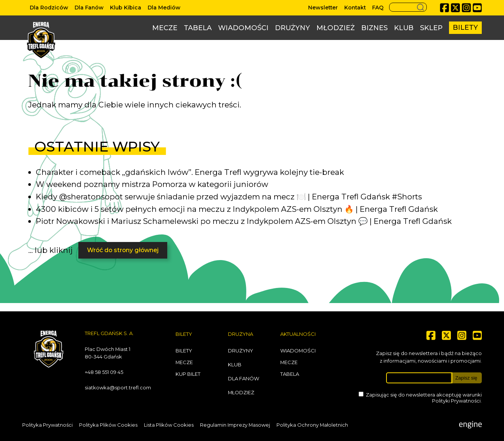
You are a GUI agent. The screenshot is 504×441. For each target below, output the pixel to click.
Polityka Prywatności (47, 425)
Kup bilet (188, 374)
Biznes (374, 28)
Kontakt (355, 8)
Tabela (198, 28)
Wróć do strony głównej (123, 250)
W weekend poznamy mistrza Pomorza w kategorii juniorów (152, 184)
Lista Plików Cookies (169, 425)
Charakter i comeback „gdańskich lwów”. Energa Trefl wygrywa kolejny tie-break (190, 172)
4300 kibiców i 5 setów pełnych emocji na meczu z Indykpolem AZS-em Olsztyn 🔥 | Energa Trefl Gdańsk (237, 209)
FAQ (378, 8)
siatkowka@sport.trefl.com (118, 387)
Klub (404, 28)
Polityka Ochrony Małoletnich (312, 425)
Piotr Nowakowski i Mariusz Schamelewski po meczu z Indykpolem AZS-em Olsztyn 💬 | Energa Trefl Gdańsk (244, 221)
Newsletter (323, 8)
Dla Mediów (164, 8)
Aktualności (298, 334)
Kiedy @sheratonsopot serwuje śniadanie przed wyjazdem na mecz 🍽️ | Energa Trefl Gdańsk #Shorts (229, 197)
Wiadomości (243, 28)
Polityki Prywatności (456, 401)
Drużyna (241, 334)
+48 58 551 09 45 (104, 372)
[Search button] (408, 7)
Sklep (431, 28)
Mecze (165, 28)
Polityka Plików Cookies (108, 425)
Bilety (465, 28)
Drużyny (292, 28)
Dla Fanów (89, 8)
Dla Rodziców (49, 8)
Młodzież (336, 28)
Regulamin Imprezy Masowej (235, 425)
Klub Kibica (126, 8)
